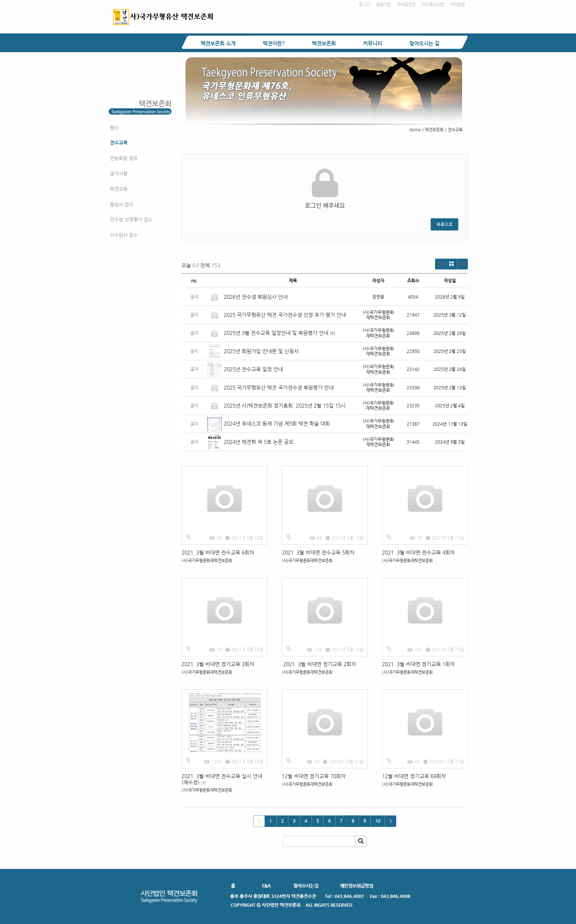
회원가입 (384, 5)
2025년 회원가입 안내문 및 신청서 (261, 351)
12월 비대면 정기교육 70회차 (314, 776)
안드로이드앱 (433, 5)
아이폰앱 (457, 5)
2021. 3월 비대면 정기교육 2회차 (319, 664)
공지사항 (119, 174)
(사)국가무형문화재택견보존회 (207, 561)
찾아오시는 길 (424, 43)
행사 (114, 128)
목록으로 (444, 224)
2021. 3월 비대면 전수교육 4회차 (418, 552)
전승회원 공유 (124, 158)
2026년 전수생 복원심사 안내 (256, 297)
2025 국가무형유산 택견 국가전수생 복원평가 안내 (279, 387)
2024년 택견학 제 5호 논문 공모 (259, 442)
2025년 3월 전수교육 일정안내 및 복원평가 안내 (276, 333)
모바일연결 (406, 5)
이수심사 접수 (124, 235)
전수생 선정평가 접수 (131, 219)
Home (415, 130)
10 (378, 821)
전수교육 (119, 143)
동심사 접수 (122, 204)
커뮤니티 (372, 43)
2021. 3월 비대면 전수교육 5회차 (318, 552)
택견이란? (274, 43)
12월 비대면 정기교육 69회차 (414, 776)
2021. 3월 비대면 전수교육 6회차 (218, 552)
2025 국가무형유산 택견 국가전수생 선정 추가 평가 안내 (285, 315)
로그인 (364, 5)
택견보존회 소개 (218, 43)
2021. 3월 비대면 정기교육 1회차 (418, 664)
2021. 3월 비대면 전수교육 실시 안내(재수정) (222, 779)
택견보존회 (324, 43)
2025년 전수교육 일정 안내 (254, 369)
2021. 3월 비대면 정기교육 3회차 (218, 664)
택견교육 (119, 189)
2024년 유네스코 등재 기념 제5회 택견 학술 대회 (277, 423)
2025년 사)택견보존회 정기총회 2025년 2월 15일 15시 (285, 405)
